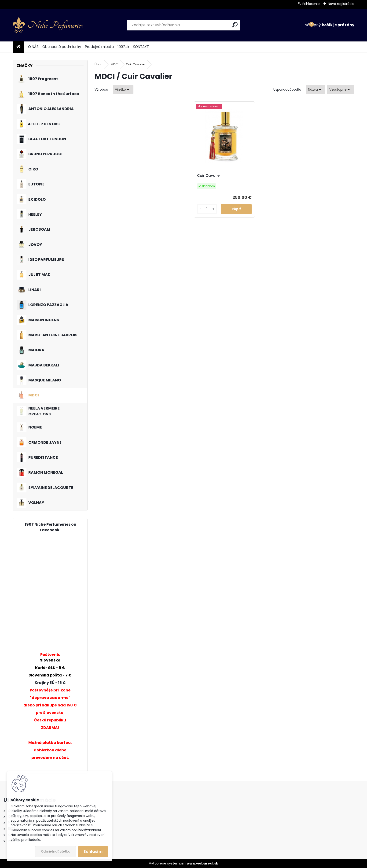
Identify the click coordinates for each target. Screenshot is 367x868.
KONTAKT (141, 47)
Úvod (99, 64)
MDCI (115, 64)
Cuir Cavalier (136, 64)
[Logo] (48, 25)
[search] (235, 25)
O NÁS (33, 47)
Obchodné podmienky (62, 47)
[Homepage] (18, 47)
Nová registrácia (341, 4)
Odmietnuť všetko (56, 851)
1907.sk (123, 47)
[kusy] (207, 209)
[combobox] (316, 90)
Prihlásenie (311, 4)
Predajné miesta (99, 47)
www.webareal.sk (202, 863)
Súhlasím (93, 851)
